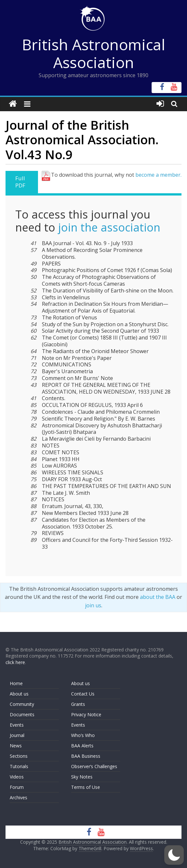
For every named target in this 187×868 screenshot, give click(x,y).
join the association (109, 227)
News (16, 746)
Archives (19, 797)
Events (17, 725)
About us (19, 694)
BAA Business (86, 756)
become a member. (158, 175)
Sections (19, 756)
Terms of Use (86, 787)
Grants (78, 704)
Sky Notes (82, 777)
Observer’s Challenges (94, 766)
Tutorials (19, 766)
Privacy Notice (86, 714)
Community (22, 704)
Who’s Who (83, 735)
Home (16, 683)
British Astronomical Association (94, 53)
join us (93, 605)
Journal (17, 735)
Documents (22, 714)
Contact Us (83, 694)
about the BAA (158, 597)
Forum (17, 787)
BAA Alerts (82, 746)
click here (15, 662)
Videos (17, 777)
